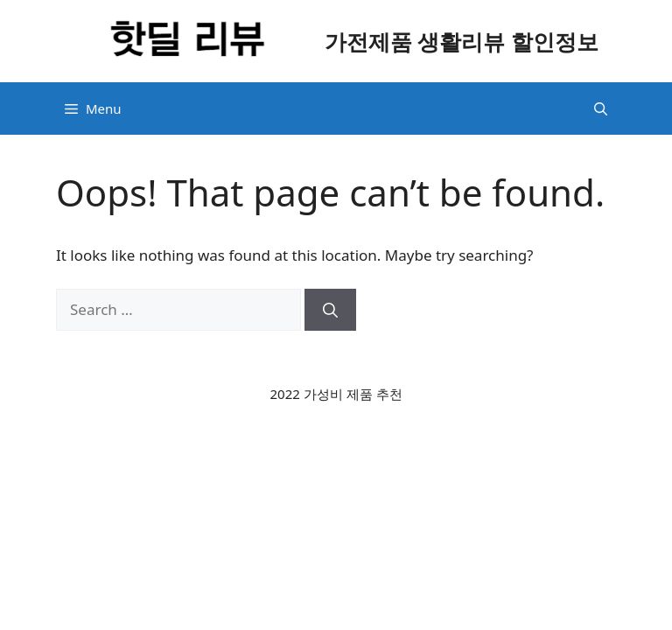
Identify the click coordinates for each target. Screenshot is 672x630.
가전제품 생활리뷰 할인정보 (462, 41)
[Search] (330, 310)
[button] (601, 108)
